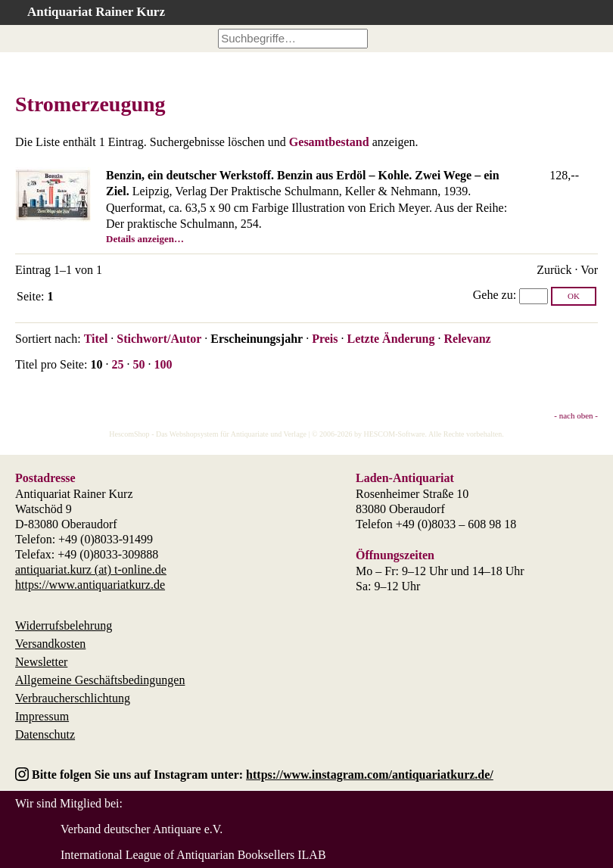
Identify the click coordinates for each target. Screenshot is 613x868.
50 (138, 364)
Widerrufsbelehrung (64, 625)
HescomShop (129, 434)
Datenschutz (45, 734)
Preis (325, 339)
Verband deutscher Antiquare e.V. (142, 829)
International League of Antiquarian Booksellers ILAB (193, 855)
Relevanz (467, 339)
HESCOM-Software (394, 434)
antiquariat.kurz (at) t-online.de (91, 569)
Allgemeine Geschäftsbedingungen (100, 680)
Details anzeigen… (145, 239)
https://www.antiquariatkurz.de (90, 585)
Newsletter (41, 662)
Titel (96, 339)
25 (117, 364)
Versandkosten (50, 644)
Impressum (42, 716)
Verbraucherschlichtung (73, 698)
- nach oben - (576, 415)
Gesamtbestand (329, 142)
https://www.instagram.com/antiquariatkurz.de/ (370, 775)
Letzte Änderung (391, 339)
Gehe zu (493, 295)
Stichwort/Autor (159, 339)
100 (163, 364)
